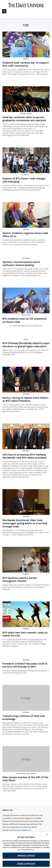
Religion (26, 396)
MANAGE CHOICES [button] (26, 856)
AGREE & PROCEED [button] (26, 864)
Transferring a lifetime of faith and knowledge (24, 719)
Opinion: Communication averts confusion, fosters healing (22, 263)
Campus (26, 59)
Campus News (26, 315)
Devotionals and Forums (26, 775)
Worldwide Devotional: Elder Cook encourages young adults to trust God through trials (26, 526)
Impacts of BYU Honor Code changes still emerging (25, 180)
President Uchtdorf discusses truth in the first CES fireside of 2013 (25, 667)
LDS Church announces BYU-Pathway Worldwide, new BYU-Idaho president (25, 458)
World (26, 339)
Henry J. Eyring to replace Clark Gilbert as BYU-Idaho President (26, 402)
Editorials (26, 258)
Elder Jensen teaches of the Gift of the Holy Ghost (26, 781)
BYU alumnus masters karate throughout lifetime (20, 582)
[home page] (26, 6)
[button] (47, 834)
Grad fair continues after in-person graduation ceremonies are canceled (25, 119)
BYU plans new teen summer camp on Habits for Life (26, 636)
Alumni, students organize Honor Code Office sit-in (23, 234)
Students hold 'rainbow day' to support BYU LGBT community (21, 64)
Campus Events (26, 113)
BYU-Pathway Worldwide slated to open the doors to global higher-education (23, 346)
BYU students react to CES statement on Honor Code (25, 320)
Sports (26, 576)
